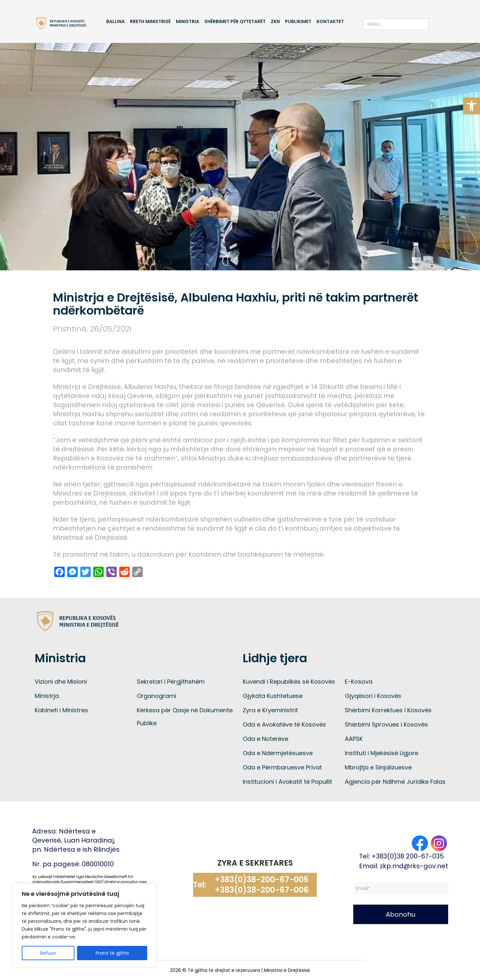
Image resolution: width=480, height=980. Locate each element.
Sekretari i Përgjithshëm (171, 682)
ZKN (275, 21)
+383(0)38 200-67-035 (408, 856)
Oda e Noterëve (266, 739)
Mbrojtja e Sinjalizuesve (378, 767)
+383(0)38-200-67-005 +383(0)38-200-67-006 (262, 885)
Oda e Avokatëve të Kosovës (284, 724)
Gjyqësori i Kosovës (373, 696)
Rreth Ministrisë (150, 21)
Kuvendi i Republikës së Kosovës (289, 682)
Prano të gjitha (112, 953)
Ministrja (47, 696)
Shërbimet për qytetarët (235, 21)
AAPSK (354, 739)
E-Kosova (359, 682)
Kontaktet (330, 21)
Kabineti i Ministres (61, 710)
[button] (472, 106)
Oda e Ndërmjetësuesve (278, 753)
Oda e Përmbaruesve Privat (282, 767)
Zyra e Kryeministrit (270, 710)
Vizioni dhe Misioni (61, 682)
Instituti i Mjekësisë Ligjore (382, 753)
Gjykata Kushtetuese (273, 696)
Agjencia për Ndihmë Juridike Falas (395, 782)
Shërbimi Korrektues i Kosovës (388, 710)
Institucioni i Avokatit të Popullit (287, 782)
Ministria (188, 21)
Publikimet (298, 21)
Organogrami (156, 696)
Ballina (116, 21)
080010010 (98, 864)
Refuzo (48, 953)
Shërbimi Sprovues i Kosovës (386, 724)
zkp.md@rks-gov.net (414, 866)
